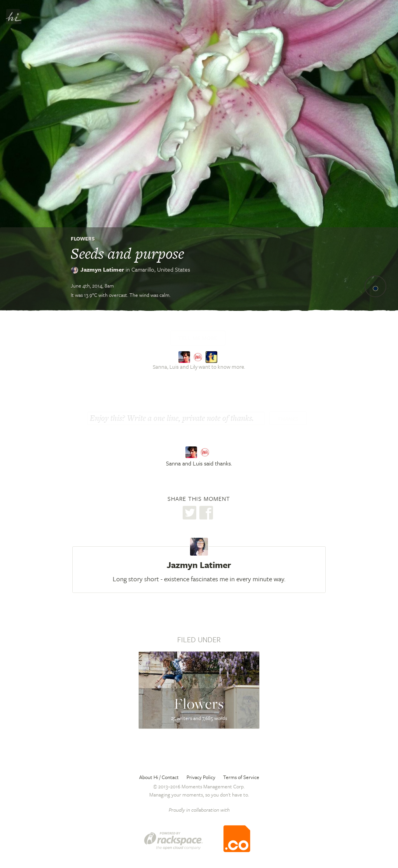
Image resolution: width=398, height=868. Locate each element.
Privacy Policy (201, 777)
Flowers (83, 239)
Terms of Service (241, 777)
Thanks (288, 419)
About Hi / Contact (159, 777)
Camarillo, (161, 269)
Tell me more (198, 338)
